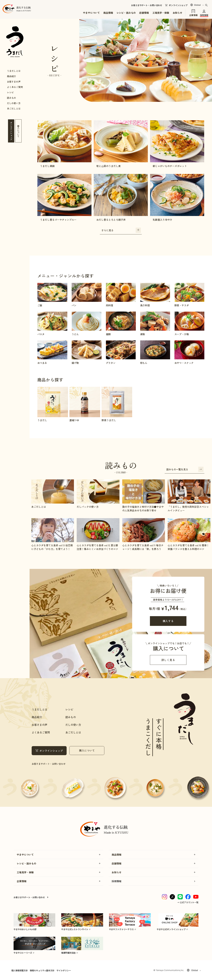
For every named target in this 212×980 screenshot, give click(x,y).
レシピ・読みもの (126, 13)
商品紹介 (11, 76)
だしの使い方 (14, 103)
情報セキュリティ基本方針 (42, 970)
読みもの (11, 98)
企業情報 (193, 15)
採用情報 (204, 15)
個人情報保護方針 (20, 970)
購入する (168, 621)
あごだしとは (14, 109)
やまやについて (91, 13)
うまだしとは (14, 71)
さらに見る (121, 230)
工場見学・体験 (161, 13)
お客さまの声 (14, 82)
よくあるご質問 (15, 87)
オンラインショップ (178, 5)
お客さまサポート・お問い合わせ (147, 5)
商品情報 (108, 13)
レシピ (10, 92)
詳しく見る (168, 660)
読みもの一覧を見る (185, 469)
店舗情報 (144, 13)
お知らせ (177, 13)
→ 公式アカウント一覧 (188, 902)
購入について (87, 750)
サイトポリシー (64, 970)
